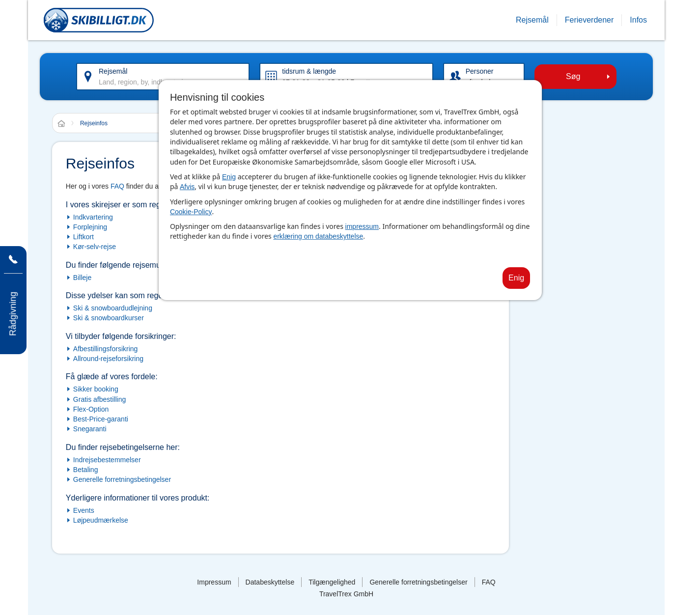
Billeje (82, 278)
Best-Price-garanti (101, 419)
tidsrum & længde (309, 71)
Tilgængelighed (332, 582)
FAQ (117, 186)
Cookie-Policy (191, 212)
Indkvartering (93, 217)
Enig (229, 177)
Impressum (214, 582)
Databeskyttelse (270, 582)
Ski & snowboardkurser (109, 318)
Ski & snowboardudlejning (113, 308)
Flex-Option (91, 409)
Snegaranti (90, 429)
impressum (362, 226)
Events (84, 510)
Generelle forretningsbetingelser (122, 479)
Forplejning (90, 227)
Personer (480, 71)
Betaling (86, 470)
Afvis (187, 187)
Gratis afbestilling (99, 399)
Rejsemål (113, 71)
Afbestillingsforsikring (106, 349)
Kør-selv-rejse (95, 247)
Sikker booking (96, 389)
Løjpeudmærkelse (101, 520)
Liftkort (84, 237)
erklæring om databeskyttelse (318, 236)
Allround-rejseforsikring (108, 359)
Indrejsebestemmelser (107, 460)
